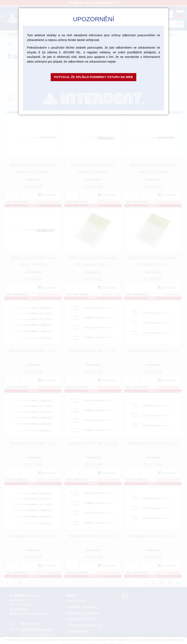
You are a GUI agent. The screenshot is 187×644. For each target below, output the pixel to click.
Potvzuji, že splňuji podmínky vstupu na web (93, 77)
